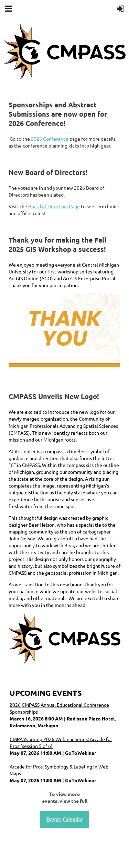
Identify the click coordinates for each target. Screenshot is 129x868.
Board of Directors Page (54, 206)
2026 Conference (50, 139)
